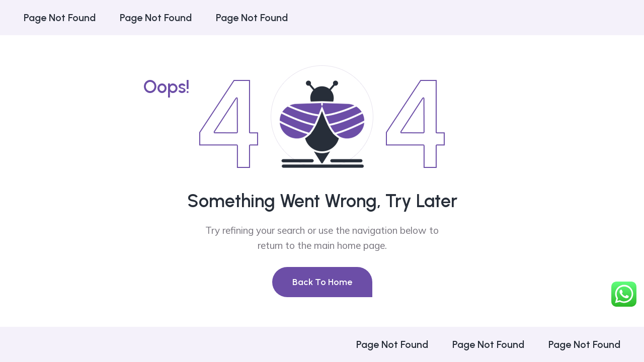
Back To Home (322, 282)
